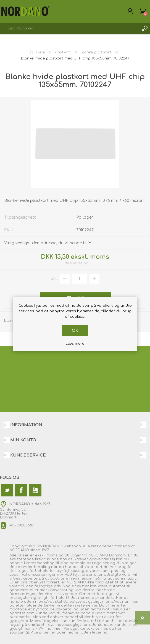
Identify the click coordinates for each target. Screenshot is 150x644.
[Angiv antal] (80, 279)
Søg (144, 28)
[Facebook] (21, 490)
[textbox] (69, 28)
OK (75, 331)
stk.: (55, 278)
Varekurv (142, 11)
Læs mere (75, 344)
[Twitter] (7, 490)
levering (81, 263)
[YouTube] (35, 490)
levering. (100, 632)
